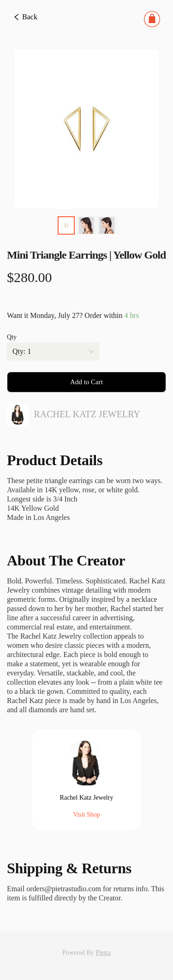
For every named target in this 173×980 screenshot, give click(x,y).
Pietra (103, 953)
